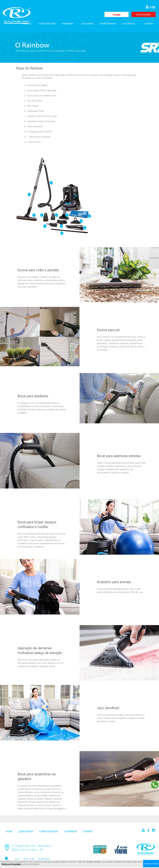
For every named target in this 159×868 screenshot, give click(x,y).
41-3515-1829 (119, 7)
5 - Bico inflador (31, 106)
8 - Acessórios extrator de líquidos (40, 121)
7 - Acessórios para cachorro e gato (40, 116)
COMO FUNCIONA (47, 24)
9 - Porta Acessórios (33, 126)
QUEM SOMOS (26, 831)
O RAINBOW (67, 24)
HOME (9, 831)
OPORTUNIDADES (108, 24)
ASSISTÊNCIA (128, 24)
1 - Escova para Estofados (36, 85)
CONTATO (149, 24)
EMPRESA (27, 24)
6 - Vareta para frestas (34, 111)
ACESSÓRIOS (88, 24)
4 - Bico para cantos (33, 101)
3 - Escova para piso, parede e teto (40, 95)
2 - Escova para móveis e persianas (40, 90)
